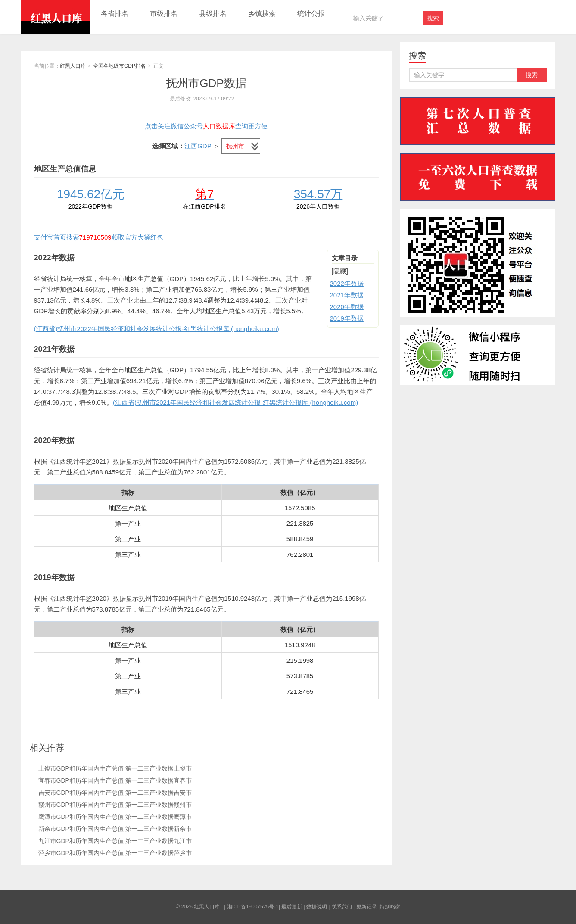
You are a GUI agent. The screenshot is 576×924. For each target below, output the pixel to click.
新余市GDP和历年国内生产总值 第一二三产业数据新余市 (115, 829)
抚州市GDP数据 (206, 83)
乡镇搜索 (262, 14)
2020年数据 (347, 307)
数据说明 (317, 907)
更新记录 (367, 907)
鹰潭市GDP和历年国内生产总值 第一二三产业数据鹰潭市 (115, 817)
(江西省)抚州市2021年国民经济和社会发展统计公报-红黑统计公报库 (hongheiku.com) (235, 402)
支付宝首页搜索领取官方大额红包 (99, 237)
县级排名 (213, 14)
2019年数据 (347, 318)
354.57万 (318, 194)
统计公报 (311, 14)
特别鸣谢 (390, 907)
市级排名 (164, 14)
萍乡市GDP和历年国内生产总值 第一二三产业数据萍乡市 (115, 853)
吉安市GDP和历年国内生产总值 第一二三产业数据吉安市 (115, 793)
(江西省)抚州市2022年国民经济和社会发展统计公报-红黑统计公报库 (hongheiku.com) (157, 329)
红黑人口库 (56, 17)
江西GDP (198, 146)
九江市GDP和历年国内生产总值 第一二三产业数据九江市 (115, 841)
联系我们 (342, 907)
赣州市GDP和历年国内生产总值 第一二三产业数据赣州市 (115, 805)
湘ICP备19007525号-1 (253, 907)
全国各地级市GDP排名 (119, 66)
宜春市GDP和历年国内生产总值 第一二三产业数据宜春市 (115, 780)
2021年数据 (347, 295)
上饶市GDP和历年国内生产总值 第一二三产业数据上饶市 (115, 768)
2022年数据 (347, 283)
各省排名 (115, 14)
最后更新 (292, 907)
